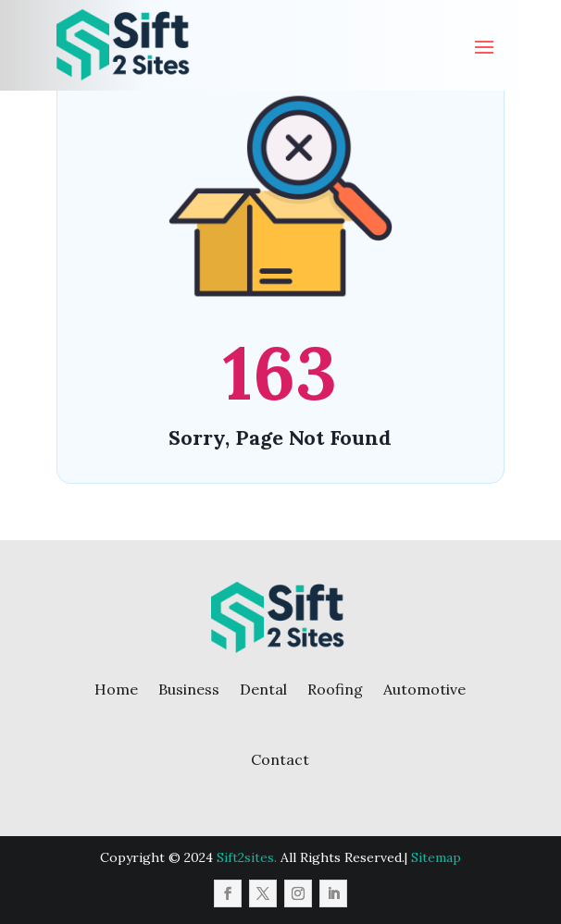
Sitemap (436, 857)
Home (116, 689)
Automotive (424, 689)
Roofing (335, 689)
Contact (280, 759)
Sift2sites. (247, 857)
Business (189, 689)
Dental (263, 689)
